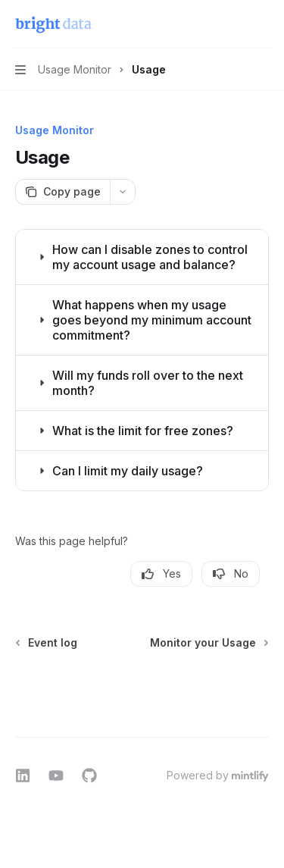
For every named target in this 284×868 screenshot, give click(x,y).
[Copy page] (62, 192)
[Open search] (236, 24)
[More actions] (264, 24)
